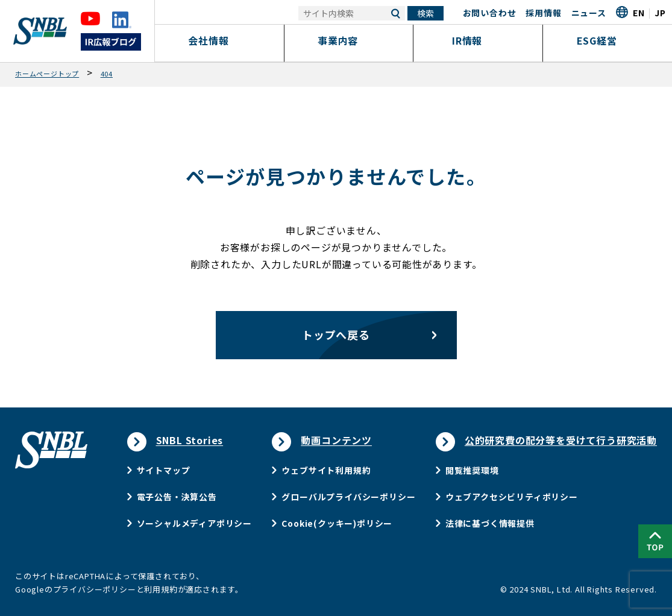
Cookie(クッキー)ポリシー (337, 523)
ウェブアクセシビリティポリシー (512, 497)
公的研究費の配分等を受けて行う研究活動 (561, 440)
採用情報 (543, 13)
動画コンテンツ (336, 440)
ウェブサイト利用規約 (326, 470)
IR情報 (478, 40)
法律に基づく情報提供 (490, 523)
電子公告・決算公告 (177, 497)
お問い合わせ (490, 13)
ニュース (589, 13)
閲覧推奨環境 (472, 470)
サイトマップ (164, 470)
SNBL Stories (190, 440)
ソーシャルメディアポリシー (194, 523)
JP (660, 13)
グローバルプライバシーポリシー (348, 497)
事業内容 (349, 40)
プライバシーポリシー (95, 589)
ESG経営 (607, 40)
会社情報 (219, 40)
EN (639, 13)
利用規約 (161, 589)
